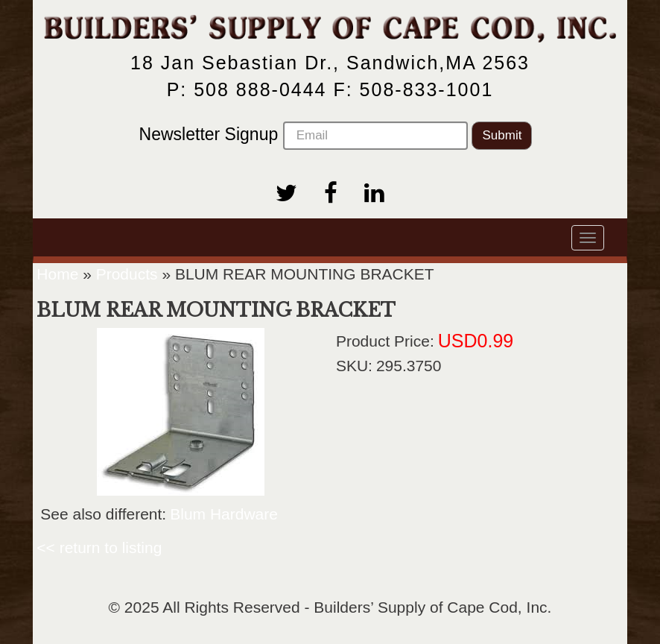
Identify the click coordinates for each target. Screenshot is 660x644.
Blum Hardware (224, 514)
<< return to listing (99, 547)
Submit (502, 135)
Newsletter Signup (304, 136)
